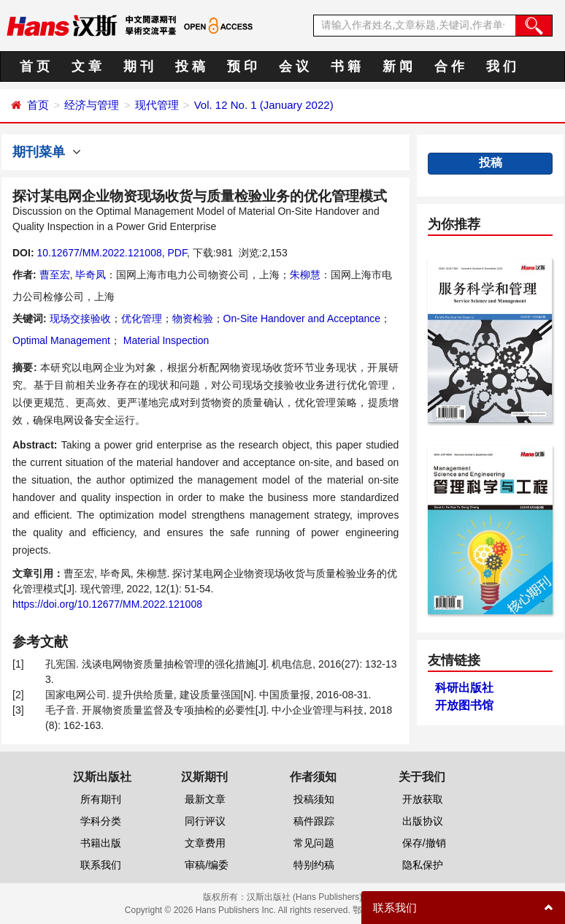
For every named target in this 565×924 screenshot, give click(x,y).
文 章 (87, 66)
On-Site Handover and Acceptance (302, 318)
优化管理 (142, 318)
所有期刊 (101, 799)
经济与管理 (92, 105)
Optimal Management (61, 340)
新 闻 (397, 66)
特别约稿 (314, 865)
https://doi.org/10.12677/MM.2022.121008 (107, 604)
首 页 (35, 66)
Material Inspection (165, 340)
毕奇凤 (91, 275)
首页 (38, 105)
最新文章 (205, 799)
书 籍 (346, 66)
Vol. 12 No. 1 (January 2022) (264, 105)
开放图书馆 (464, 705)
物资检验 (193, 318)
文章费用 (205, 843)
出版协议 (423, 821)
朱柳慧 (305, 275)
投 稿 (190, 66)
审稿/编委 (207, 865)
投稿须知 (314, 799)
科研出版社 (464, 688)
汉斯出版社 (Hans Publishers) (305, 897)
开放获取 (423, 799)
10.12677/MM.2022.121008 (99, 253)
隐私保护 (423, 865)
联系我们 (101, 865)
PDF (177, 253)
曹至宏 (55, 275)
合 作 (449, 66)
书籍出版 (101, 843)
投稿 (491, 163)
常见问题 (314, 843)
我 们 (501, 66)
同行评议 (205, 821)
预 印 (242, 66)
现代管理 (157, 105)
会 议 (294, 66)
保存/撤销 (424, 843)
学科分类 (101, 821)
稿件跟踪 (314, 821)
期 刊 (138, 66)
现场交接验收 (80, 318)
